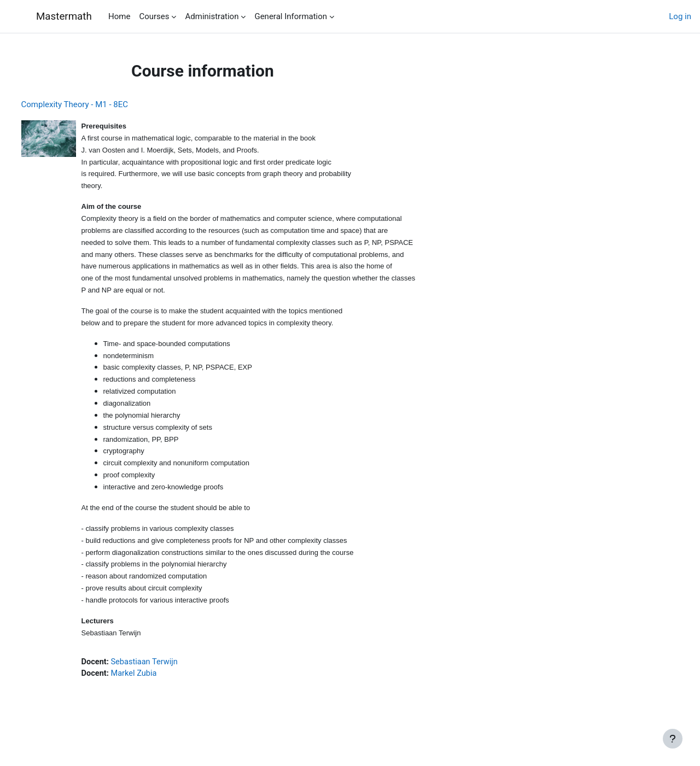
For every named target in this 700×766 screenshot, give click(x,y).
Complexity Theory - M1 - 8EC (95, 104)
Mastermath (63, 16)
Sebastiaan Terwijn (167, 676)
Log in (680, 16)
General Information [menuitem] (291, 16)
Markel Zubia (156, 688)
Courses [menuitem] (154, 16)
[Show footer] (673, 739)
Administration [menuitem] (212, 16)
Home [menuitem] (119, 16)
